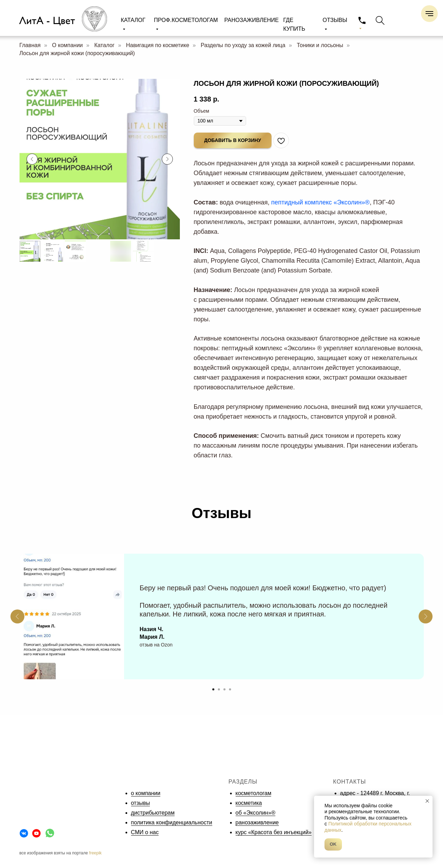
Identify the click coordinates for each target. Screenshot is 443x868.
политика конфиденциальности (172, 822)
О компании (67, 45)
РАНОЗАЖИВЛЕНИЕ (252, 20)
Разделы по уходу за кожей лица (243, 45)
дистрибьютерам (153, 813)
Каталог (104, 45)
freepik (96, 853)
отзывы (141, 803)
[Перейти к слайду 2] (219, 689)
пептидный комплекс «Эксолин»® (320, 202)
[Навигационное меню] (429, 14)
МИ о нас (147, 832)
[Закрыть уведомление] (427, 801)
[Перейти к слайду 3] (224, 689)
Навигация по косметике (158, 45)
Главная (30, 45)
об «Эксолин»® (256, 813)
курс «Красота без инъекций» (274, 832)
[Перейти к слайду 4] (230, 689)
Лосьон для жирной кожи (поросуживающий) (77, 53)
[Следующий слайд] (167, 159)
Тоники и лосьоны (320, 45)
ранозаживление (257, 822)
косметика (249, 803)
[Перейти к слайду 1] (213, 689)
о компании (146, 793)
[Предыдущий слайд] (32, 159)
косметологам (254, 793)
